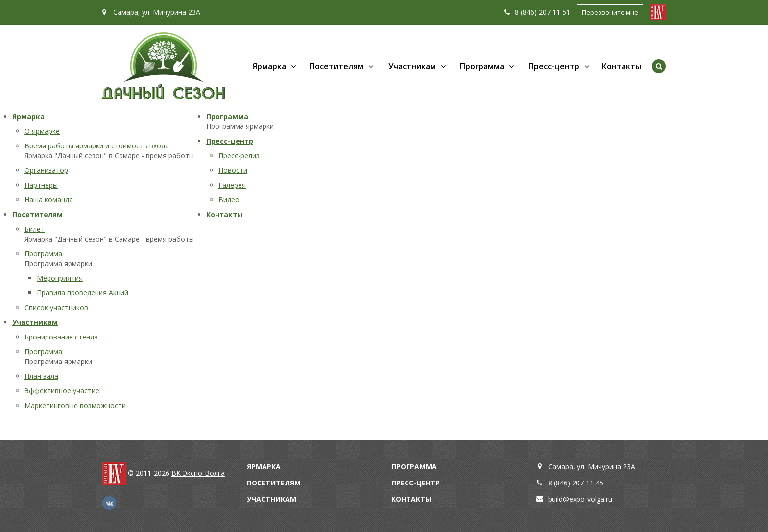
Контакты (622, 66)
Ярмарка (269, 66)
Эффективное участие (62, 391)
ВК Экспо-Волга (198, 473)
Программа (482, 66)
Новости (233, 170)
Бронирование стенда (61, 337)
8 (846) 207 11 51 (537, 12)
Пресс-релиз (239, 156)
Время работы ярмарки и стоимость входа (97, 146)
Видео (229, 200)
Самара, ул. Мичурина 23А (151, 12)
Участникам (412, 66)
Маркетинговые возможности (75, 405)
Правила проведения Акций (83, 293)
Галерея (232, 185)
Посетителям (336, 66)
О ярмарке (42, 131)
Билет (35, 229)
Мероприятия (60, 278)
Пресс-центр (554, 66)
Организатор (46, 170)
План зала (41, 376)
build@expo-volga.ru (580, 499)
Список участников (56, 307)
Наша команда (49, 200)
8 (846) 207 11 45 (576, 483)
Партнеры (41, 185)
